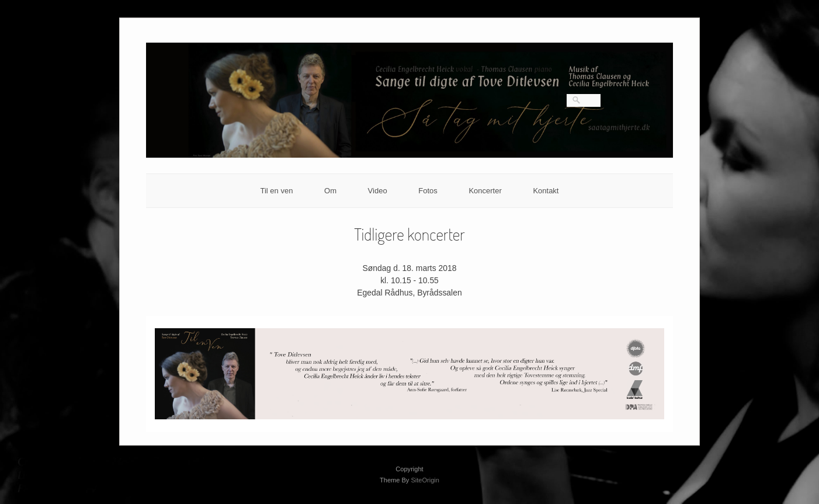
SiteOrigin (425, 480)
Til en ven (277, 191)
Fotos (428, 191)
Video (378, 191)
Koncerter (485, 191)
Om (330, 191)
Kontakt (546, 191)
